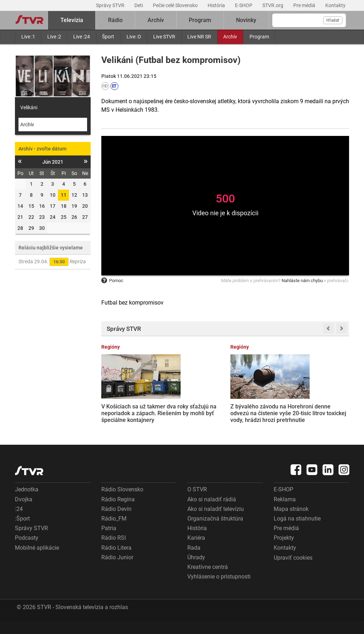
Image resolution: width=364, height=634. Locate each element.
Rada (194, 561)
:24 (19, 522)
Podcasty (27, 551)
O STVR (197, 503)
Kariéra (196, 551)
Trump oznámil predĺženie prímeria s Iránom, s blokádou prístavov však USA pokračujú (257, 406)
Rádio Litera (116, 561)
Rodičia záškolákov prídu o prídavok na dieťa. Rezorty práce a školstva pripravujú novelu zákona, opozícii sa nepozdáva (321, 413)
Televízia (72, 20)
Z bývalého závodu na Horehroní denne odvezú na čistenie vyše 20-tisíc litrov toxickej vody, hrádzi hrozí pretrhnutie (191, 409)
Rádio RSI (114, 551)
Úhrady (196, 570)
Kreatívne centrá (208, 580)
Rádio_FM (114, 532)
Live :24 (82, 37)
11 (64, 195)
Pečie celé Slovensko (176, 5)
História (217, 5)
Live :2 (54, 37)
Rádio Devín (116, 522)
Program (259, 37)
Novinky (246, 20)
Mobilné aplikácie (37, 561)
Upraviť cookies (293, 571)
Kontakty (335, 5)
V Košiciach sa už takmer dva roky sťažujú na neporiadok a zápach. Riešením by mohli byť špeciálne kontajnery (128, 412)
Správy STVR (111, 5)
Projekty (284, 551)
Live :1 (28, 37)
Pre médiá (305, 5)
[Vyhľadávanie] (309, 20)
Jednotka (27, 503)
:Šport (22, 532)
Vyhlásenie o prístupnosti (219, 590)
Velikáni (29, 107)
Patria (109, 541)
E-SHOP (244, 5)
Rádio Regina (118, 513)
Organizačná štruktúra (215, 532)
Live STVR (164, 37)
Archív (230, 37)
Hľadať (333, 20)
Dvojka (24, 513)
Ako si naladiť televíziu (216, 522)
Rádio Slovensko (122, 503)
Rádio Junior (117, 570)
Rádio (115, 20)
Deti (139, 5)
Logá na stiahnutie (297, 532)
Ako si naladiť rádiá (212, 513)
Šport (108, 37)
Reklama (285, 513)
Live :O (134, 37)
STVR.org (273, 5)
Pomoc (112, 281)
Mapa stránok (291, 522)
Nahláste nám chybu (302, 281)
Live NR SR (199, 37)
